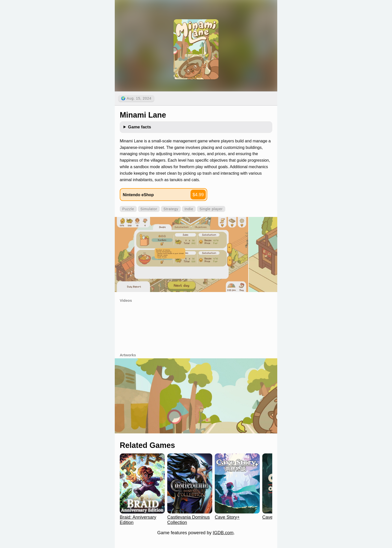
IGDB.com (223, 533)
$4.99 (198, 195)
